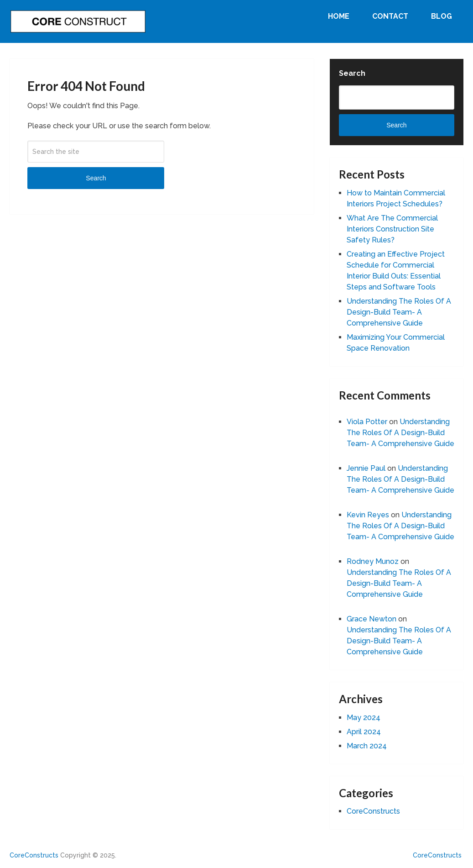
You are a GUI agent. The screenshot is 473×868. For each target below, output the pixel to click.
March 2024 (367, 746)
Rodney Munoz (373, 561)
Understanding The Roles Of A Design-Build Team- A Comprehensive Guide (399, 312)
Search (96, 178)
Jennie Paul (366, 468)
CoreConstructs (373, 811)
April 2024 (364, 732)
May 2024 (364, 718)
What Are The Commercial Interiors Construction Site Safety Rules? (392, 229)
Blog (442, 16)
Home (339, 16)
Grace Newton (372, 619)
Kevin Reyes (368, 515)
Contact (390, 16)
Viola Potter (367, 422)
